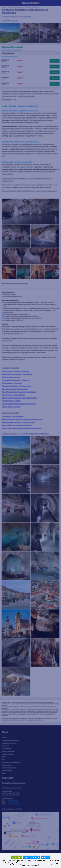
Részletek (45, 857)
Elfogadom (17, 857)
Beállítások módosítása (31, 857)
